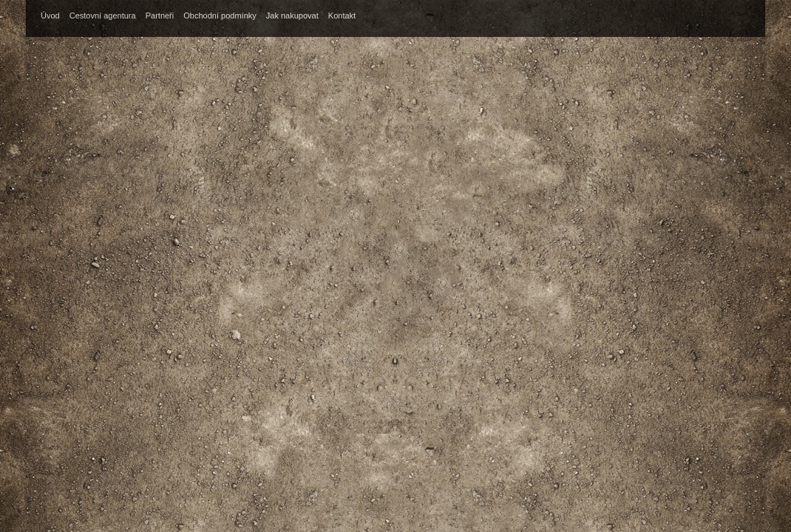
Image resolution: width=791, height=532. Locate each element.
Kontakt (342, 16)
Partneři (160, 16)
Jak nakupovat (292, 16)
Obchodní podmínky (220, 16)
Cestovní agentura (103, 16)
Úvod (50, 16)
